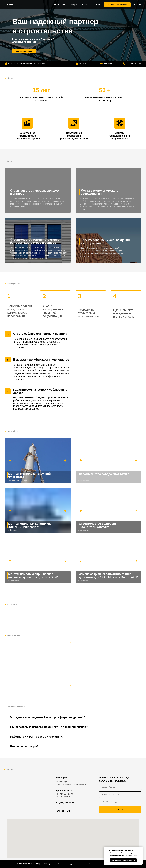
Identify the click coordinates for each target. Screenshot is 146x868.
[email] (120, 794)
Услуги (74, 5)
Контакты (97, 5)
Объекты (85, 5)
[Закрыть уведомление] (141, 849)
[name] (120, 787)
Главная (55, 5)
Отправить (120, 809)
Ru (140, 5)
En (135, 5)
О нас (65, 5)
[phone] (120, 802)
